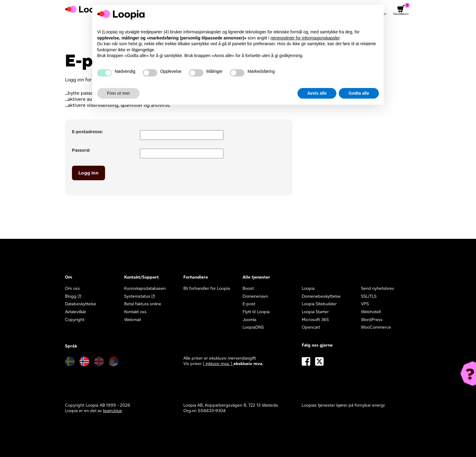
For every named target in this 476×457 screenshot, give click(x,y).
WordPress (372, 320)
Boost (248, 288)
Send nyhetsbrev (377, 288)
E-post (249, 304)
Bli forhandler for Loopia (207, 288)
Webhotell (371, 312)
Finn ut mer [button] (118, 93)
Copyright (75, 320)
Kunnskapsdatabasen (145, 288)
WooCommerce (376, 327)
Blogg (71, 296)
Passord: (81, 150)
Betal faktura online (143, 304)
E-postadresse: (87, 132)
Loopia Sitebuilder (319, 304)
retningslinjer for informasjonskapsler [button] (305, 38)
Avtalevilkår (76, 312)
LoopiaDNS (253, 327)
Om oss (72, 288)
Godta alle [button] (359, 93)
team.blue (112, 411)
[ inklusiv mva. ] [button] (218, 364)
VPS (365, 304)
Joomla (249, 320)
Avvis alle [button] (317, 93)
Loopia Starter (315, 312)
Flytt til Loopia (256, 312)
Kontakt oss (135, 312)
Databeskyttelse (81, 304)
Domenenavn (255, 296)
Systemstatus (137, 296)
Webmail (133, 320)
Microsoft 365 (315, 320)
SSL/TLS (369, 296)
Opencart (311, 327)
